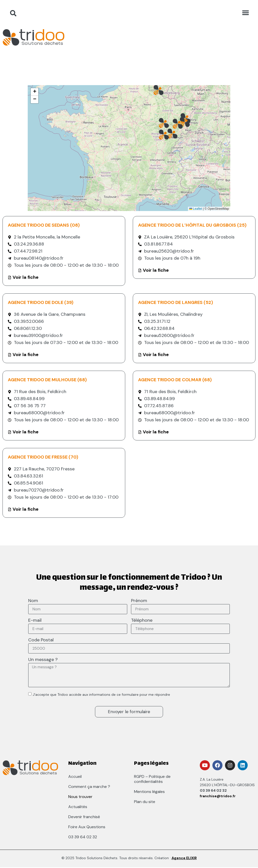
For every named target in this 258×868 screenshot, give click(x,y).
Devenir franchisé (84, 818)
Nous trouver (80, 797)
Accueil (75, 777)
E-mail (35, 621)
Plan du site (145, 802)
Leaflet (196, 209)
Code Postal (41, 640)
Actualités (78, 807)
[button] (245, 13)
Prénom (139, 601)
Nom (33, 601)
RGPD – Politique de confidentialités (152, 780)
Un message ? (43, 660)
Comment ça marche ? (89, 787)
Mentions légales (149, 792)
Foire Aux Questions (87, 828)
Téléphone (142, 621)
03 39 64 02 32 (83, 838)
